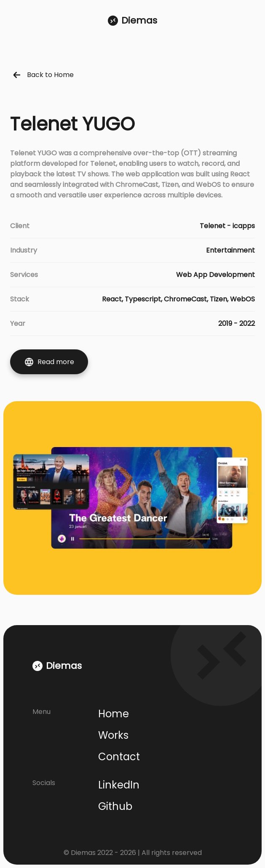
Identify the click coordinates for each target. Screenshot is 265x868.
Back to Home (44, 75)
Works (113, 735)
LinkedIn (119, 785)
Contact (119, 757)
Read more (49, 362)
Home (114, 714)
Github (115, 806)
